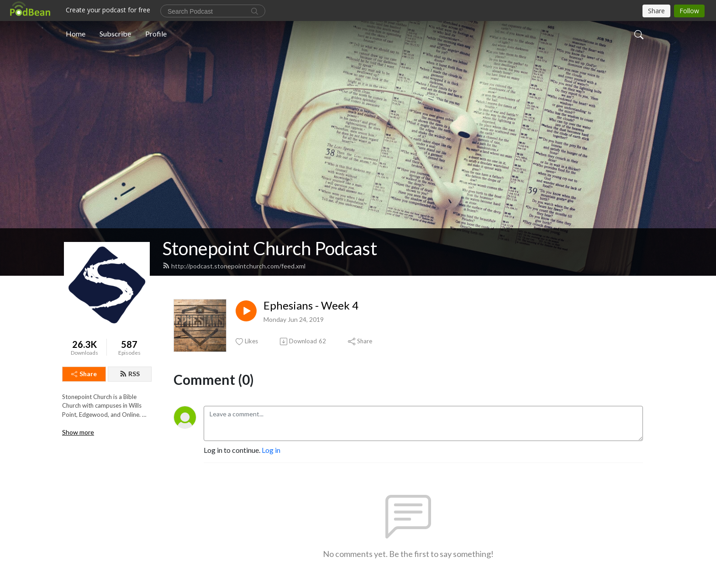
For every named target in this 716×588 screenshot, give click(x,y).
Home (76, 34)
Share (84, 374)
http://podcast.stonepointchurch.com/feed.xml (234, 266)
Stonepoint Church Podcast (270, 248)
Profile (156, 34)
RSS (130, 374)
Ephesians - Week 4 (311, 305)
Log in (271, 450)
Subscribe (115, 34)
